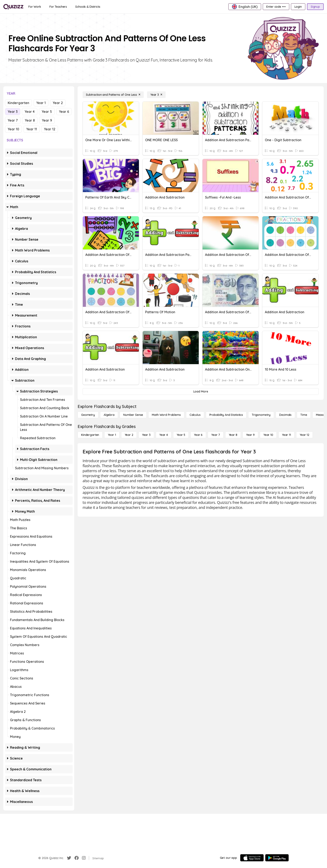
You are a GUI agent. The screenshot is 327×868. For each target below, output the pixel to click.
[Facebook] (77, 858)
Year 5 (47, 112)
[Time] (304, 415)
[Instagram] (84, 858)
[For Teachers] (58, 7)
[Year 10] (268, 435)
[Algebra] (109, 415)
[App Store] (252, 858)
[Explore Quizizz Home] (13, 7)
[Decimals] (285, 415)
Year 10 (13, 129)
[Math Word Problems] (166, 415)
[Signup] (315, 7)
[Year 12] (304, 435)
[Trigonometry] (261, 415)
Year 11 (32, 129)
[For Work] (35, 7)
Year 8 (30, 120)
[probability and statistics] (226, 415)
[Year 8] (233, 435)
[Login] (298, 7)
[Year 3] (156, 95)
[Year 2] (129, 435)
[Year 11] (286, 435)
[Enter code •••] (276, 7)
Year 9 (47, 120)
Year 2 (58, 103)
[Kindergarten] (90, 435)
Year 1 (41, 103)
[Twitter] (69, 858)
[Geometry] (88, 415)
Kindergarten (18, 103)
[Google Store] (277, 858)
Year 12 (50, 129)
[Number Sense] (133, 415)
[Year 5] (181, 435)
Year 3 (13, 112)
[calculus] (195, 415)
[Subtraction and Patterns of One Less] (113, 95)
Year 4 (30, 112)
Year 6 (64, 112)
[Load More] (201, 391)
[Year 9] (250, 435)
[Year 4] (164, 435)
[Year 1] (112, 435)
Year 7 (13, 120)
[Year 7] (216, 435)
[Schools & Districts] (88, 7)
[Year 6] (198, 435)
